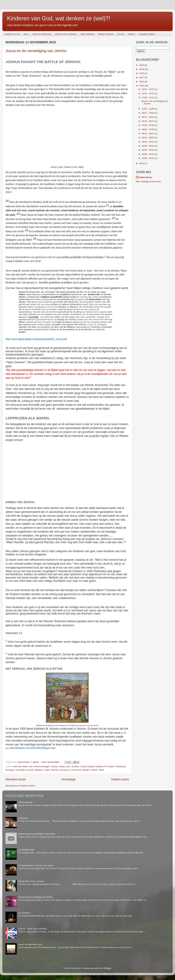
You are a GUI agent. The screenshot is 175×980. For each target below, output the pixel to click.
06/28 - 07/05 (148, 129)
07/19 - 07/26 (148, 125)
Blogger (108, 968)
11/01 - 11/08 (148, 109)
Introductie (23, 818)
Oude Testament (87, 34)
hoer (31, 766)
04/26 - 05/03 (148, 146)
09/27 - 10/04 (148, 113)
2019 (142, 69)
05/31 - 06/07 (148, 138)
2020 (142, 65)
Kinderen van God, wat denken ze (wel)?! (59, 18)
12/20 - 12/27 (148, 89)
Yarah (101, 770)
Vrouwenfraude (25, 802)
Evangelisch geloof (147, 34)
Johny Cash (65, 766)
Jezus (26, 34)
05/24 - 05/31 (148, 142)
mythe (47, 770)
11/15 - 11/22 (148, 93)
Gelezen (132, 34)
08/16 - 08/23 (148, 121)
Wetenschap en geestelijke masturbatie (37, 834)
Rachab (55, 770)
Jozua (83, 766)
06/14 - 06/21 (148, 133)
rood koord (76, 770)
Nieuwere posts (16, 779)
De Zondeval (24, 913)
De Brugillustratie (26, 850)
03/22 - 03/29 (148, 150)
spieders (86, 770)
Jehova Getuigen (42, 766)
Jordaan (75, 766)
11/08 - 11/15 (148, 98)
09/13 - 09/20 (148, 117)
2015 (142, 86)
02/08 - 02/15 (148, 158)
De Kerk (121, 34)
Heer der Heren (20, 766)
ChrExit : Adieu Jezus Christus (32, 929)
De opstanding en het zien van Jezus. (36, 865)
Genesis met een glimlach (66, 34)
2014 (142, 163)
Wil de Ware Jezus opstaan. (31, 881)
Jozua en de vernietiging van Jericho (36, 51)
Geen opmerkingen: (51, 762)
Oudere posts (120, 779)
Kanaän (91, 766)
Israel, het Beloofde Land (30, 944)
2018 (142, 73)
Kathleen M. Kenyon (105, 766)
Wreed (94, 770)
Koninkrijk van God (25, 770)
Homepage (68, 779)
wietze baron (145, 177)
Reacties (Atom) (27, 786)
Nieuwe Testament (106, 34)
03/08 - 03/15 (148, 154)
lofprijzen (39, 770)
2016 (142, 82)
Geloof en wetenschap (42, 34)
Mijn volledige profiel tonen (148, 182)
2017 (142, 77)
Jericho (55, 766)
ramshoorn (65, 770)
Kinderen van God (12, 34)
